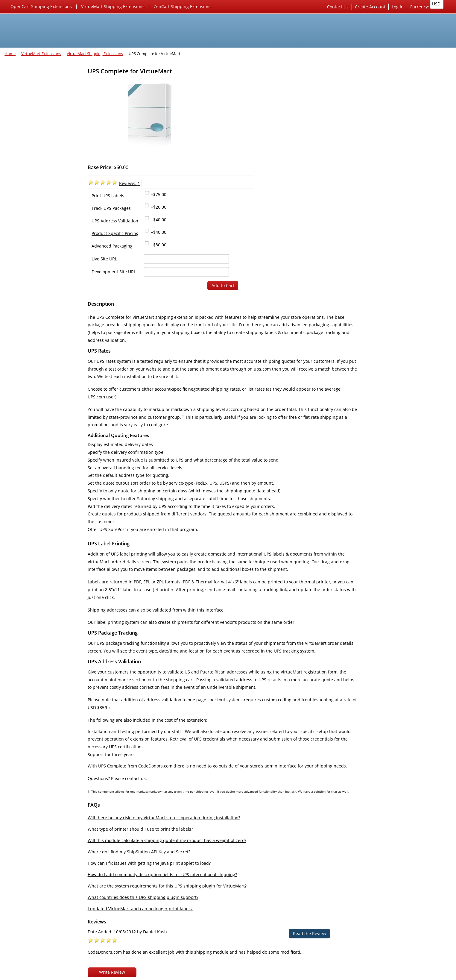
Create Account (372, 7)
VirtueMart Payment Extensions (43, 113)
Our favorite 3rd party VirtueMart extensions (42, 268)
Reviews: (244, 102)
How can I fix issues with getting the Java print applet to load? (160, 827)
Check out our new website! (37, 297)
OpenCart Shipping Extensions (41, 6)
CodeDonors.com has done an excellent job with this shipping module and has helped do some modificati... (400, 228)
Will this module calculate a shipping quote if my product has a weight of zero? (178, 804)
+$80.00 (273, 163)
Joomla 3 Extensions (29, 153)
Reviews (367, 140)
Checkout (427, 294)
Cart (369, 294)
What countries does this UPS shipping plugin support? (154, 861)
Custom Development (380, 113)
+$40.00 (273, 138)
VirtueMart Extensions (41, 54)
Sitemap (367, 345)
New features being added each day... (41, 284)
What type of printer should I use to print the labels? (151, 792)
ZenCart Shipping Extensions (183, 6)
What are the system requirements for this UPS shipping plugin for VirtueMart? (178, 849)
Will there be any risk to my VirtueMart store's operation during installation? (175, 781)
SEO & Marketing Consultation (389, 103)
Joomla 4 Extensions (29, 84)
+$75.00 (273, 113)
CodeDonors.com (64, 974)
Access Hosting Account (382, 122)
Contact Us (339, 7)
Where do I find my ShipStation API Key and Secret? (150, 815)
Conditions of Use (376, 336)
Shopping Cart (373, 262)
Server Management (379, 84)
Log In (399, 7)
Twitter (42, 958)
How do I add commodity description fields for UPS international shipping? (173, 838)
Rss (57, 958)
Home (10, 54)
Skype (73, 958)
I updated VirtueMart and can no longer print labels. (151, 872)
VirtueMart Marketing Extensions (45, 123)
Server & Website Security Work (390, 93)
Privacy (365, 326)
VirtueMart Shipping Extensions (113, 6)
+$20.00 (273, 126)
